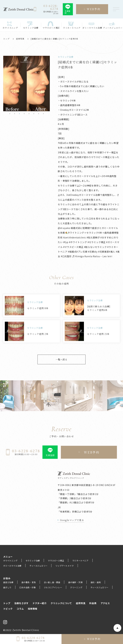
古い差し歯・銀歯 (52, 582)
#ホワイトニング (78, 242)
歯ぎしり (7, 587)
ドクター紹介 (40, 603)
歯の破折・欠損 (75, 582)
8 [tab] (43, 114)
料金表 (93, 603)
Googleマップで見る (72, 520)
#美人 (112, 252)
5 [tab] (29, 114)
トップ (6, 39)
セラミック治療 (33, 560)
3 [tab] (19, 114)
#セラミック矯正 (97, 242)
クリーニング (76, 587)
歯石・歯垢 (96, 582)
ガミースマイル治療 (12, 566)
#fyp (66, 242)
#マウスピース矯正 (73, 247)
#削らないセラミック (95, 247)
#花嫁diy (93, 252)
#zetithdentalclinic (75, 237)
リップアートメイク (65, 566)
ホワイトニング (10, 560)
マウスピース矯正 (56, 560)
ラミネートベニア (80, 560)
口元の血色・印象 (28, 587)
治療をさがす (21, 603)
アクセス (105, 603)
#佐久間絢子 (93, 237)
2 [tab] (15, 114)
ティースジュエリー (38, 566)
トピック (8, 609)
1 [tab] (10, 114)
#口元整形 (66, 256)
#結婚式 (72, 252)
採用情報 (33, 609)
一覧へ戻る (61, 359)
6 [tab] (34, 114)
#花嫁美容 (104, 252)
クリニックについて (61, 603)
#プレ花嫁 (82, 252)
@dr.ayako (64, 228)
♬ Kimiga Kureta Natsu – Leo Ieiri (92, 256)
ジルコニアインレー (53, 587)
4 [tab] (24, 114)
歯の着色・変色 (29, 582)
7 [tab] (39, 114)
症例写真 (20, 39)
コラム (20, 609)
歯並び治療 (8, 582)
